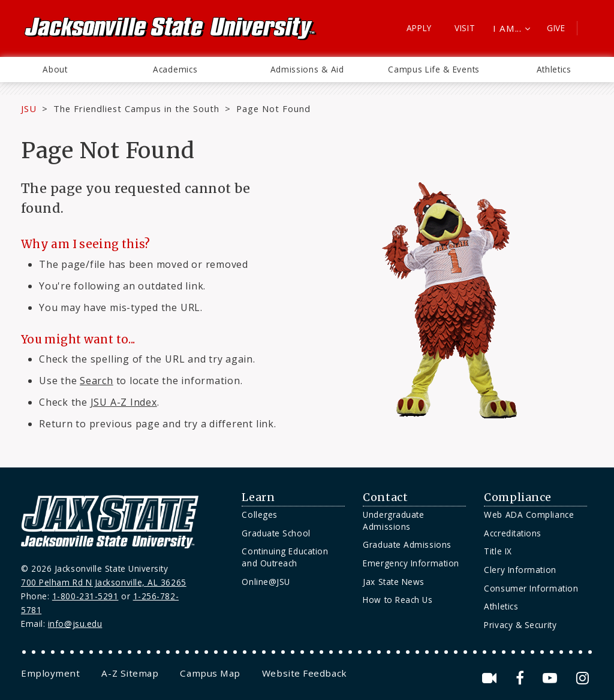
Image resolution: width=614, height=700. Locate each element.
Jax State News (394, 582)
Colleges (259, 515)
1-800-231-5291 (85, 596)
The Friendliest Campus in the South (136, 108)
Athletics (554, 69)
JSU (29, 108)
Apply (419, 28)
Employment (50, 673)
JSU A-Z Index (124, 402)
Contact (385, 497)
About (55, 69)
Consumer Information (531, 588)
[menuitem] (55, 70)
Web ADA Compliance (529, 515)
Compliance (517, 497)
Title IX (498, 551)
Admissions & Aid (307, 69)
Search (97, 381)
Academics (175, 69)
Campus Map (210, 673)
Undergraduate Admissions (393, 521)
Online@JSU (266, 582)
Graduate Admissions (407, 544)
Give (556, 28)
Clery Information (520, 570)
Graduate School (276, 533)
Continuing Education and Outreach (285, 557)
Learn (258, 497)
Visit (465, 28)
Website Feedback (305, 673)
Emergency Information (411, 563)
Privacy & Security (520, 625)
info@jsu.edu (75, 624)
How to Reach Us (398, 600)
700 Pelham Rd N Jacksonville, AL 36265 (104, 582)
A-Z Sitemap (130, 673)
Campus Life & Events (434, 69)
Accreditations (513, 533)
